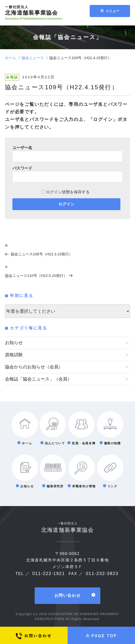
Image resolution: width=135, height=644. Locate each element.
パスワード (22, 168)
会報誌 (12, 77)
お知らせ (14, 343)
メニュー (110, 11)
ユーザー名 (22, 148)
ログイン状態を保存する (68, 192)
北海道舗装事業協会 (49, 10)
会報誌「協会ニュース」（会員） (38, 379)
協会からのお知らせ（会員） (34, 367)
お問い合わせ (68, 596)
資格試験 (14, 355)
